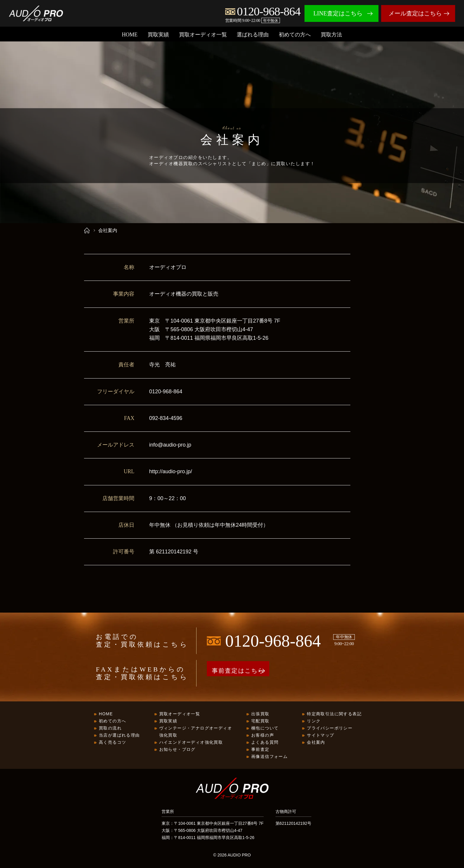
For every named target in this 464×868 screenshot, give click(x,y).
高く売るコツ (112, 743)
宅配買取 (260, 722)
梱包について (265, 729)
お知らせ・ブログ (177, 750)
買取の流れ (110, 729)
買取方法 (331, 35)
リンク (314, 722)
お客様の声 (263, 736)
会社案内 (316, 743)
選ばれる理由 (253, 35)
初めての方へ (295, 35)
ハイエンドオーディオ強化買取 (191, 743)
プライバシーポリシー (330, 729)
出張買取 (260, 714)
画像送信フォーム (269, 757)
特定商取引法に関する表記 (334, 714)
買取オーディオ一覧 (203, 35)
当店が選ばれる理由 (119, 736)
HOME (130, 35)
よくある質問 (265, 743)
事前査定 (260, 750)
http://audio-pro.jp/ (171, 471)
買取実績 (158, 35)
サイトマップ (320, 736)
